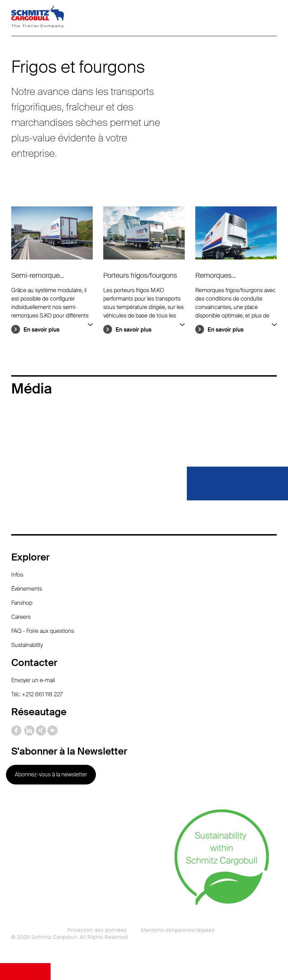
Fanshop (22, 603)
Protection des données (97, 930)
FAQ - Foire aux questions (43, 631)
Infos (17, 575)
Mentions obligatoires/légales (178, 930)
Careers (21, 617)
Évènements (27, 589)
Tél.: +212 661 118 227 (37, 694)
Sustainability (27, 645)
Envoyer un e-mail (33, 680)
